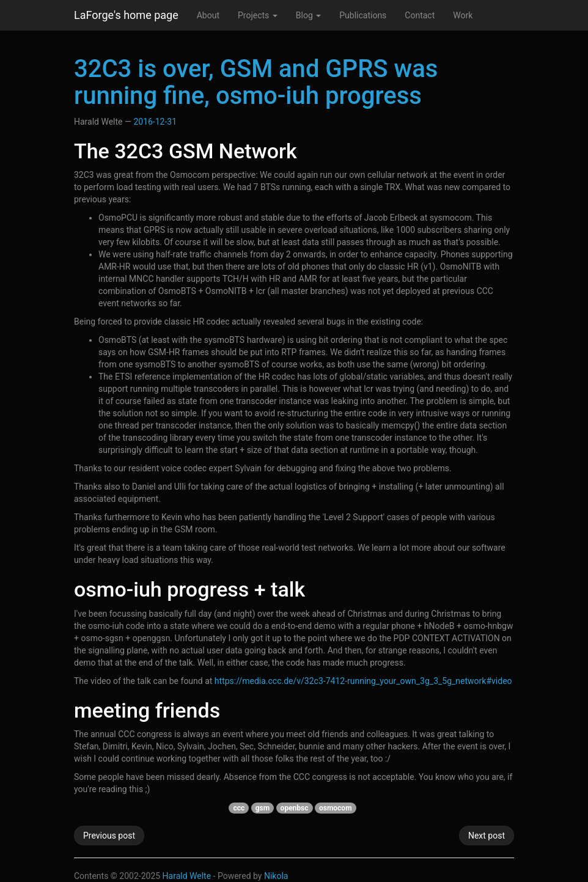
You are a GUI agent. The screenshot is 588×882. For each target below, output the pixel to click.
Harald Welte (187, 876)
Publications (363, 15)
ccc (239, 808)
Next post (487, 836)
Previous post (109, 836)
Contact (420, 15)
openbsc (295, 808)
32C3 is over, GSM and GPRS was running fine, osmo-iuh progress (256, 82)
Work (463, 15)
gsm (263, 808)
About (208, 15)
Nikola (276, 876)
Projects (258, 15)
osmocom (336, 808)
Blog (308, 15)
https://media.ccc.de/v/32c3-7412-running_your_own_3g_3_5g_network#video (363, 681)
